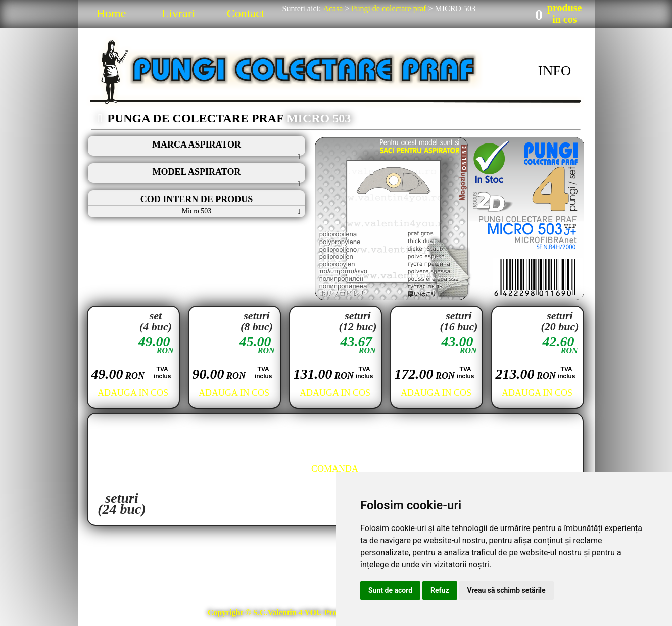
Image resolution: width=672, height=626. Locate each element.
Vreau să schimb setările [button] (507, 590)
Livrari (179, 13)
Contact (246, 13)
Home (111, 13)
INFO (555, 70)
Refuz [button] (440, 590)
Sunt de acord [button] (390, 590)
